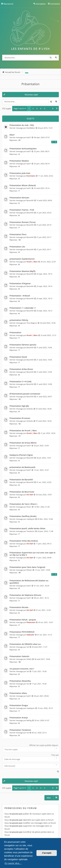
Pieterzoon (31, 622)
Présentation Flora (18, 235)
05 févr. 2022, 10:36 (45, 519)
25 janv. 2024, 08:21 (42, 151)
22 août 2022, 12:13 (48, 335)
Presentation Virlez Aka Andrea (24, 541)
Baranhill (30, 200)
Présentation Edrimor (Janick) (23, 345)
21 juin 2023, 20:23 (44, 213)
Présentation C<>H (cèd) (21, 382)
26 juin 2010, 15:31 (45, 128)
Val (28, 647)
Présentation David (18, 357)
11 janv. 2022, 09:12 (44, 544)
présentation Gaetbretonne (22, 259)
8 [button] (53, 109)
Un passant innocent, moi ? (22, 669)
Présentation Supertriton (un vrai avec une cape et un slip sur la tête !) (33, 554)
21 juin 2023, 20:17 (44, 237)
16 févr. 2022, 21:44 (42, 507)
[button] (57, 109)
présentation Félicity (19, 320)
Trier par (31, 758)
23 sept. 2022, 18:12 (44, 311)
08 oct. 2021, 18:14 (41, 598)
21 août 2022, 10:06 (44, 348)
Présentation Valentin (19, 656)
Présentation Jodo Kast (20, 173)
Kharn (29, 507)
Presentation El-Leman (20, 418)
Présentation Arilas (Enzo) (21, 369)
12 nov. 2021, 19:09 (42, 570)
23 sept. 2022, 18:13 (44, 299)
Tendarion (31, 531)
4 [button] (41, 109)
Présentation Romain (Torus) (23, 222)
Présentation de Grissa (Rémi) (23, 443)
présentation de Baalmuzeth (23, 467)
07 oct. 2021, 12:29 (43, 610)
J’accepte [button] (47, 853)
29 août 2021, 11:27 (40, 647)
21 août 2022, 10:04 (44, 372)
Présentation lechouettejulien (23, 149)
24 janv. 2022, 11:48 (45, 531)
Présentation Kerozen (19, 198)
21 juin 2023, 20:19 (44, 225)
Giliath (29, 659)
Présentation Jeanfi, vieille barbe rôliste (27, 529)
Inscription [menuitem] (41, 4)
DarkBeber (31, 128)
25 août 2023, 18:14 (42, 188)
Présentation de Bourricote (22, 492)
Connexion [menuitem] (55, 4)
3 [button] (37, 109)
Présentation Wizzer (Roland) (23, 186)
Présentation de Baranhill (21, 480)
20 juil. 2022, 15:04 (41, 446)
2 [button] (33, 109)
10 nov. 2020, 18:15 (45, 708)
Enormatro (31, 176)
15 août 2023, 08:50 (44, 200)
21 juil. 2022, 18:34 (48, 433)
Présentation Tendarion (20, 730)
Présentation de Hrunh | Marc (23, 431)
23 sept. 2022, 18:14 (44, 286)
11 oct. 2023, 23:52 (46, 176)
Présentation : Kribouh (20, 296)
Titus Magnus (32, 323)
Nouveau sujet (31, 95)
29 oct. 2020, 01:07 (42, 720)
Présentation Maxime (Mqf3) (23, 271)
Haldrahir (30, 635)
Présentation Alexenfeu (20, 681)
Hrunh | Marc (32, 262)
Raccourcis (8, 4)
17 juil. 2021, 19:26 (39, 684)
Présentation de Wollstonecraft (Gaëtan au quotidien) (29, 582)
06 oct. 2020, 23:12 (39, 733)
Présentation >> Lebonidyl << (23, 308)
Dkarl (12, 135)
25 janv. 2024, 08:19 (42, 164)
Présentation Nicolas (19, 607)
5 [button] (45, 109)
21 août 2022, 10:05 (44, 360)
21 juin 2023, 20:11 (44, 250)
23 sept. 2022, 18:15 (44, 274)
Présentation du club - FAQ (22, 125)
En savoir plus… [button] (13, 863)
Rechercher (51, 58)
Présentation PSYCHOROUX (22, 632)
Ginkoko (30, 409)
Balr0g (29, 720)
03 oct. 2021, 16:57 (46, 622)
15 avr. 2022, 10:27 (41, 470)
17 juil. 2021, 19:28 (39, 671)
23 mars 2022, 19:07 (44, 495)
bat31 (29, 137)
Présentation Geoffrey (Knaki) (23, 516)
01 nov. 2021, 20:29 (42, 586)
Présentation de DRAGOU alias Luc (25, 644)
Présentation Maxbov (19, 161)
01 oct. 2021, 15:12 (45, 635)
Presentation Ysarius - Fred (22, 210)
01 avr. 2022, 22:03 (44, 482)
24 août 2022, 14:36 (48, 323)
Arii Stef (30, 495)
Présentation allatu (18, 693)
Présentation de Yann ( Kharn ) (23, 504)
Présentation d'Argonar (20, 284)
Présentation (31, 84)
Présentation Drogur (19, 705)
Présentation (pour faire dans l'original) (27, 567)
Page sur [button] (19, 109)
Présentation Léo (17, 247)
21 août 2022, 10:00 (44, 384)
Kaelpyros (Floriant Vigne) (21, 455)
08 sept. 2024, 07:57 (42, 137)
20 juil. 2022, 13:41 (44, 458)
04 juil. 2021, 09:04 (41, 696)
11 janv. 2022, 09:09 (44, 558)
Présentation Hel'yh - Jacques (23, 620)
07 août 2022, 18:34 (44, 409)
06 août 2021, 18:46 (42, 659)
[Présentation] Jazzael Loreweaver (25, 394)
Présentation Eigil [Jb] (19, 406)
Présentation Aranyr (19, 718)
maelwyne (30, 519)
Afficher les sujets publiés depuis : (31, 748)
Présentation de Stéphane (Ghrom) (25, 595)
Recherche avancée (56, 58)
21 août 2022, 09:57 (44, 397)
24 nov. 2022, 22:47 (48, 262)
